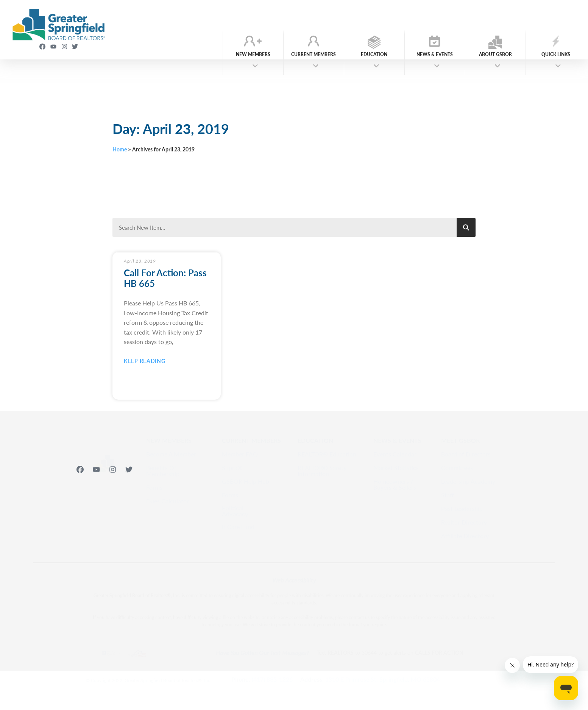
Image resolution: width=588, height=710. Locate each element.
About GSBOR (495, 57)
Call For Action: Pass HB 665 (165, 278)
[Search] (466, 227)
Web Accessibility (294, 580)
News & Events (435, 57)
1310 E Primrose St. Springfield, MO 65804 (383, 679)
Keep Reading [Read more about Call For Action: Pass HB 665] (144, 361)
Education (374, 57)
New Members (253, 57)
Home (120, 149)
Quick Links (556, 57)
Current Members (313, 57)
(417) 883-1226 (272, 679)
